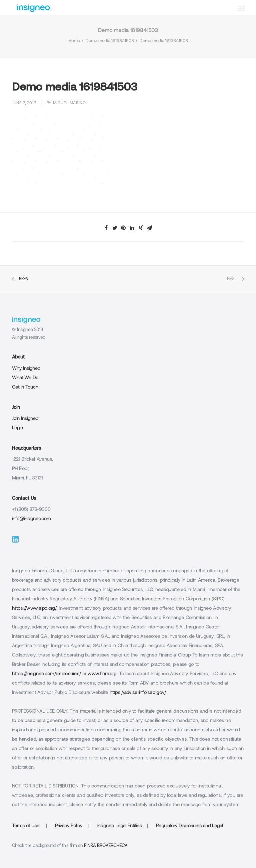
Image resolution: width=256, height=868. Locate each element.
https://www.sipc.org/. (35, 609)
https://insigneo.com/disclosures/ (46, 674)
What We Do (25, 378)
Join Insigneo (25, 419)
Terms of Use (26, 826)
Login (17, 428)
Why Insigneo (26, 369)
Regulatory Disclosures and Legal (189, 826)
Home (74, 41)
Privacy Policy (69, 826)
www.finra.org (102, 674)
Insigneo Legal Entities (119, 826)
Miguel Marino (69, 103)
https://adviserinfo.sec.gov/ (138, 693)
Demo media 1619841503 (110, 41)
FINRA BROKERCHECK (106, 846)
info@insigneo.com (31, 519)
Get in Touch (25, 387)
